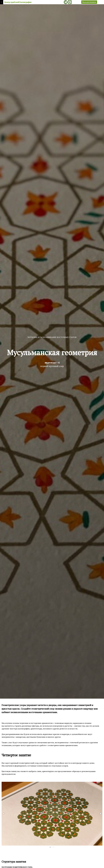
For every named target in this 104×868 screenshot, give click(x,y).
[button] (4, 814)
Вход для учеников (89, 2)
